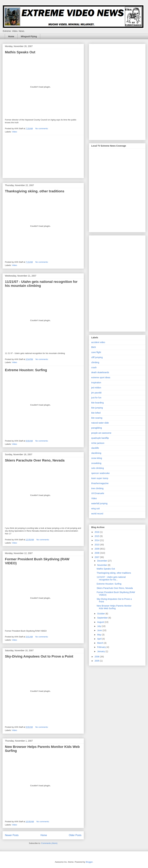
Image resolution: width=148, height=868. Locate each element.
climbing (95, 362)
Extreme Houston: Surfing (26, 370)
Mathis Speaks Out (20, 52)
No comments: (42, 129)
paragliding (97, 428)
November (102, 565)
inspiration (96, 383)
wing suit (95, 509)
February (102, 647)
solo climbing (98, 468)
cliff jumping (97, 357)
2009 (97, 549)
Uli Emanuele (98, 493)
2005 (97, 661)
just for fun (96, 398)
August (101, 622)
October (101, 614)
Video (15, 132)
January (101, 651)
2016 (97, 532)
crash (94, 367)
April (100, 639)
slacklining (96, 453)
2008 (97, 553)
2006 (97, 657)
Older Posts (75, 835)
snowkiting (96, 463)
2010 (97, 545)
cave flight (96, 352)
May (99, 635)
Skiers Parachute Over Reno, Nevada (35, 460)
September (103, 618)
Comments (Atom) (49, 843)
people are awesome (101, 433)
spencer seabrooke (100, 473)
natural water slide (100, 423)
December (102, 561)
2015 (97, 536)
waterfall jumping (99, 503)
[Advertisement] (43, 157)
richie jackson (98, 443)
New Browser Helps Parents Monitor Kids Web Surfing (114, 607)
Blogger (89, 862)
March (100, 643)
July (99, 626)
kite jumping (97, 408)
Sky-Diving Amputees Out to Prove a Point (39, 656)
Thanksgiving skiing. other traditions (35, 191)
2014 (97, 540)
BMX (94, 347)
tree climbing (97, 488)
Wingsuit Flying (29, 36)
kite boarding (97, 403)
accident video (98, 342)
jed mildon (96, 388)
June (100, 630)
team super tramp (100, 478)
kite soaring (97, 418)
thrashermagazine (100, 483)
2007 (97, 557)
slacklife (95, 448)
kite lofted (96, 413)
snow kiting (97, 458)
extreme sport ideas (101, 377)
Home (11, 36)
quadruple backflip (100, 438)
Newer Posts (12, 835)
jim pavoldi (96, 393)
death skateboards (100, 372)
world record (97, 514)
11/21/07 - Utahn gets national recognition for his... (111, 578)
